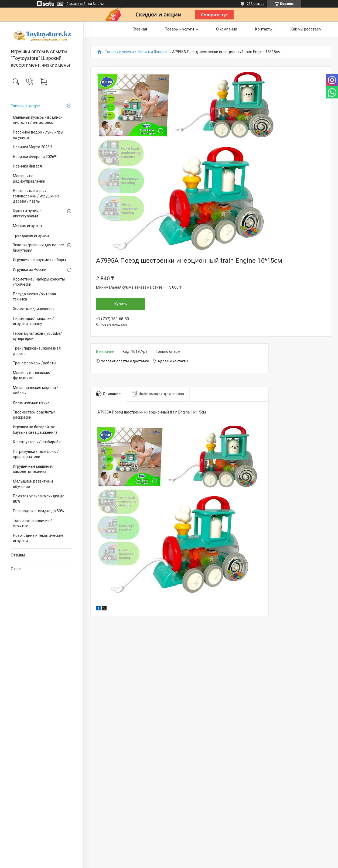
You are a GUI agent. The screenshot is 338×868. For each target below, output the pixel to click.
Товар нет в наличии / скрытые (33, 523)
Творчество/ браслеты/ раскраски (34, 415)
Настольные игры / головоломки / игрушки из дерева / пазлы (36, 196)
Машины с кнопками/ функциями (32, 375)
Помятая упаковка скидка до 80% (39, 499)
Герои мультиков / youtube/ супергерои (37, 336)
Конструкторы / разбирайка (38, 442)
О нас (16, 569)
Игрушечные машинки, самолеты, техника (33, 469)
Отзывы (18, 555)
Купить (121, 304)
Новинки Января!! (28, 166)
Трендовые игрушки (31, 235)
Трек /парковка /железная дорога (37, 351)
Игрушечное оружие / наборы (39, 260)
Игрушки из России (30, 269)
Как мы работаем (306, 29)
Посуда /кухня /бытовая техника (35, 297)
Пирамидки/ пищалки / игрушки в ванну (33, 321)
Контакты (264, 29)
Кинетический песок (31, 402)
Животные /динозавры (34, 309)
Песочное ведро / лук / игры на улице (38, 135)
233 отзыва (256, 4)
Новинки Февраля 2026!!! (35, 157)
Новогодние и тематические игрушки (38, 538)
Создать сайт (77, 4)
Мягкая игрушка (27, 226)
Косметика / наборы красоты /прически (39, 282)
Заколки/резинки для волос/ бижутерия (39, 248)
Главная (140, 29)
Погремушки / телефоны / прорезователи (36, 454)
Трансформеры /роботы (35, 363)
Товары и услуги (26, 106)
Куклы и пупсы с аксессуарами (27, 214)
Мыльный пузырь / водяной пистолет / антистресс (38, 120)
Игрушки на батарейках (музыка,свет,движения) (35, 430)
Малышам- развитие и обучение (33, 484)
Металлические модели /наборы (36, 390)
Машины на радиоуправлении (29, 179)
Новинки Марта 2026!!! (33, 147)
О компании (227, 29)
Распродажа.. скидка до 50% (38, 511)
